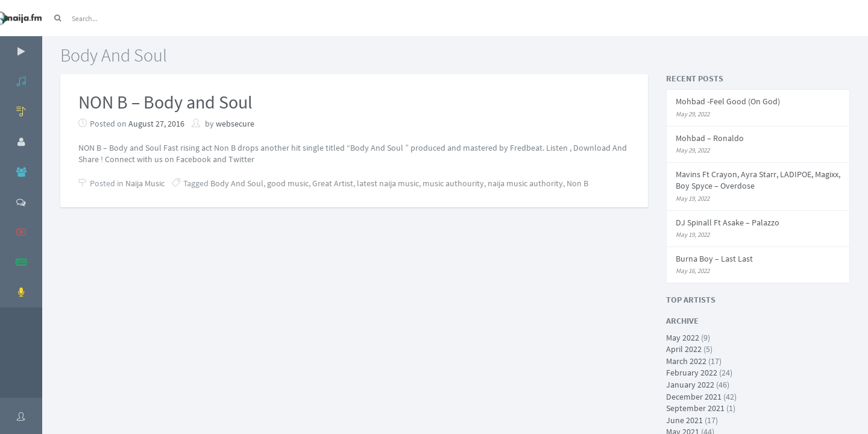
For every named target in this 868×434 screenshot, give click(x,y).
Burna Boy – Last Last (714, 259)
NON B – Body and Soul (165, 102)
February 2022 (692, 373)
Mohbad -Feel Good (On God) (728, 101)
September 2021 (695, 408)
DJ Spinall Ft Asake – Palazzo (728, 222)
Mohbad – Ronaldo (710, 138)
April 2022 (684, 349)
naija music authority (525, 183)
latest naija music (388, 183)
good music (288, 183)
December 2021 (694, 397)
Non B (577, 183)
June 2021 (684, 420)
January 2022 (690, 385)
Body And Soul (237, 183)
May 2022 (683, 338)
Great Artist (333, 183)
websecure (235, 124)
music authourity (453, 183)
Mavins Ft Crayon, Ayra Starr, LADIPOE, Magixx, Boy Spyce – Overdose (758, 180)
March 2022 (686, 361)
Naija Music (145, 183)
